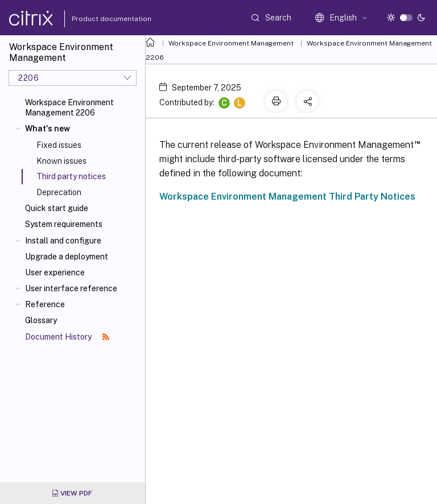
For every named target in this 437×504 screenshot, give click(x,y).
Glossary (41, 320)
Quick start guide (57, 208)
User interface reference (71, 288)
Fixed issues (59, 145)
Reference (45, 304)
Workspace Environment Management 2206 (69, 108)
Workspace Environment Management (231, 43)
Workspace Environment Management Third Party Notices (287, 197)
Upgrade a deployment (67, 257)
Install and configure (63, 241)
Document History (67, 337)
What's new (48, 129)
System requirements (64, 224)
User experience (55, 272)
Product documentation (97, 19)
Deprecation (59, 192)
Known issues (61, 161)
